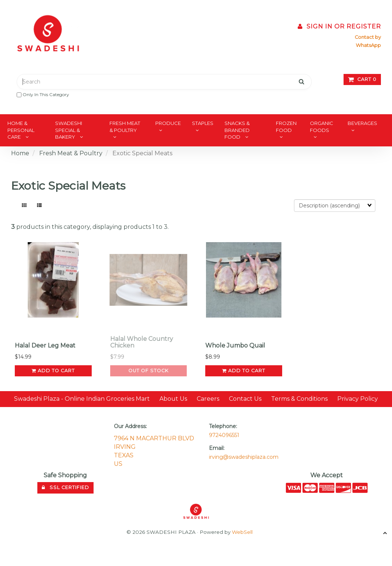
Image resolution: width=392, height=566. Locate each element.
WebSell (242, 532)
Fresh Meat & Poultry (125, 127)
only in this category (43, 94)
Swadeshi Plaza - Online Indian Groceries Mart (82, 399)
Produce (168, 123)
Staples (203, 123)
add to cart (53, 371)
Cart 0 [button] (362, 79)
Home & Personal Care (21, 130)
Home (20, 153)
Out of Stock (148, 371)
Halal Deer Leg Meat (45, 345)
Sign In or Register (339, 26)
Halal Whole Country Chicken (142, 342)
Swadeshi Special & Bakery (69, 130)
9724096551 (224, 435)
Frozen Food (286, 127)
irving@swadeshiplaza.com (244, 457)
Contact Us (245, 399)
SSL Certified (65, 487)
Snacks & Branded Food (237, 130)
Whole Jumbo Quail (235, 345)
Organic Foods (322, 127)
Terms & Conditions (299, 399)
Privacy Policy (358, 399)
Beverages (362, 123)
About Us (173, 399)
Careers (208, 399)
